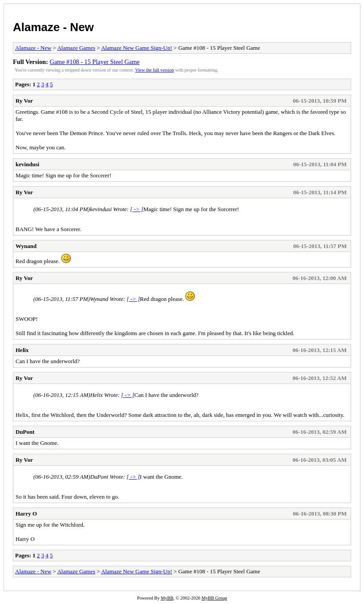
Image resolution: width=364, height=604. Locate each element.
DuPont (25, 432)
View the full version (154, 70)
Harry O (26, 514)
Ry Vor (24, 101)
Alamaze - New (53, 27)
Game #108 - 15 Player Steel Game (95, 62)
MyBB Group (214, 598)
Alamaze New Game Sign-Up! (136, 48)
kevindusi (27, 164)
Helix (22, 350)
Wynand (26, 246)
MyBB (167, 598)
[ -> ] (137, 209)
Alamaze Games (76, 48)
